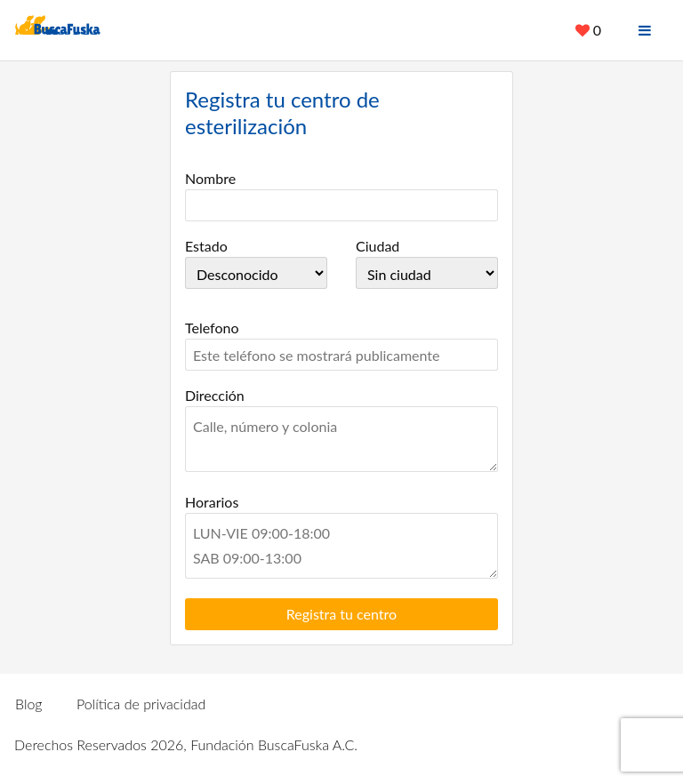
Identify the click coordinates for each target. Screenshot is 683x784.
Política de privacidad (141, 704)
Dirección (215, 395)
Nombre (210, 178)
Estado (206, 246)
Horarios (212, 502)
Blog (29, 704)
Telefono (212, 328)
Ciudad (378, 246)
